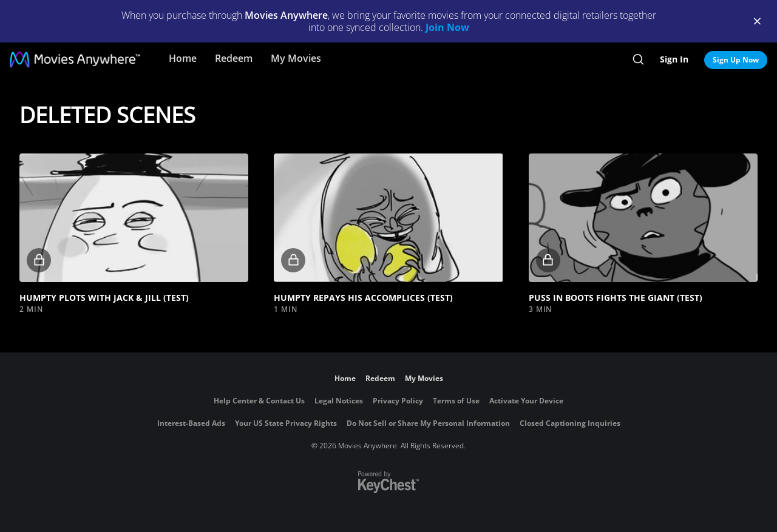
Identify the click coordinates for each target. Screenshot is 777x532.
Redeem (234, 58)
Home (183, 58)
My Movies (296, 58)
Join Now (447, 27)
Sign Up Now (736, 60)
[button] (134, 218)
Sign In (674, 59)
